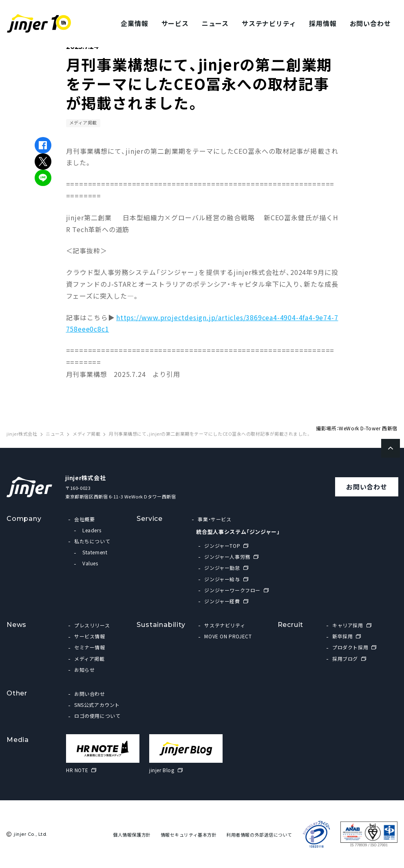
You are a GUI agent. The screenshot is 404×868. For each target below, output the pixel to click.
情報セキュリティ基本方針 (189, 835)
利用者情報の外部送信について (259, 835)
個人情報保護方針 (132, 835)
